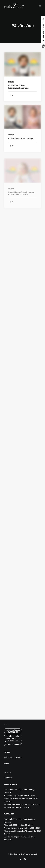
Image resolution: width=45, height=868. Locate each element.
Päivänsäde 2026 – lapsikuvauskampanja (18, 87)
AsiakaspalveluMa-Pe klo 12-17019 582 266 (13, 738)
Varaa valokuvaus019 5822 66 (13, 731)
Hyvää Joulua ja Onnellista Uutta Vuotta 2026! (21, 798)
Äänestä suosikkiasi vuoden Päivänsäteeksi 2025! (22, 831)
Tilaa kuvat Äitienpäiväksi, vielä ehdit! (18, 828)
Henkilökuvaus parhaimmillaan (15, 796)
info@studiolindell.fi (13, 744)
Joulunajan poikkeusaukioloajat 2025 (18, 804)
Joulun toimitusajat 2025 (13, 807)
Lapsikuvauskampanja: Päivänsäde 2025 (19, 837)
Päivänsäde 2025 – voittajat (21, 146)
